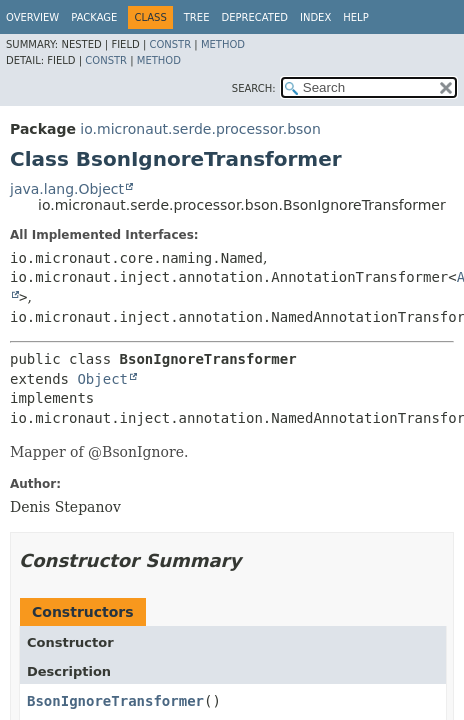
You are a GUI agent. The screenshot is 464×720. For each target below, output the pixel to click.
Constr (170, 44)
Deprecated (254, 17)
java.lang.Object (67, 189)
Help (355, 17)
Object (102, 379)
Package (94, 17)
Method (223, 44)
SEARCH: (254, 88)
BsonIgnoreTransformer (115, 701)
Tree (197, 17)
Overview (32, 17)
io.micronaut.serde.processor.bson (200, 129)
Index (315, 17)
